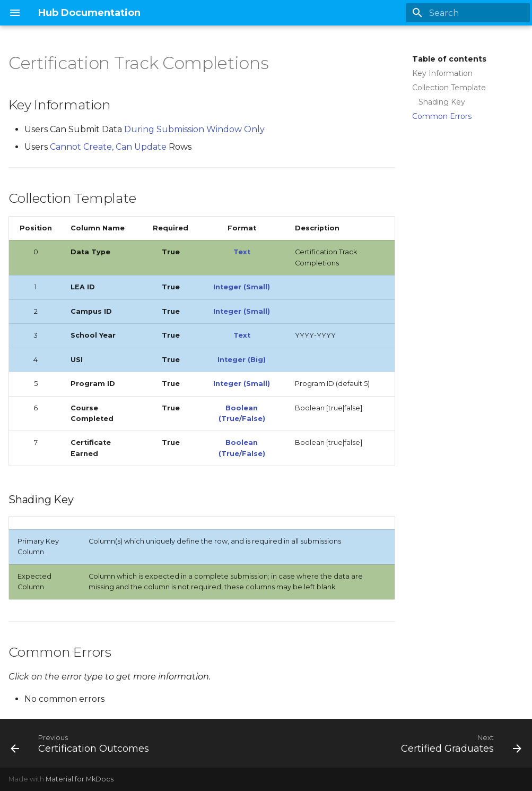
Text (242, 252)
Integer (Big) (242, 360)
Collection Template (449, 88)
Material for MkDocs (80, 779)
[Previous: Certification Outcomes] (82, 743)
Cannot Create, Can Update (109, 147)
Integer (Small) (242, 287)
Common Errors (442, 116)
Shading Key (442, 102)
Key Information (442, 73)
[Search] (468, 13)
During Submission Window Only (194, 129)
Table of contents (449, 59)
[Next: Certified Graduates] (459, 743)
